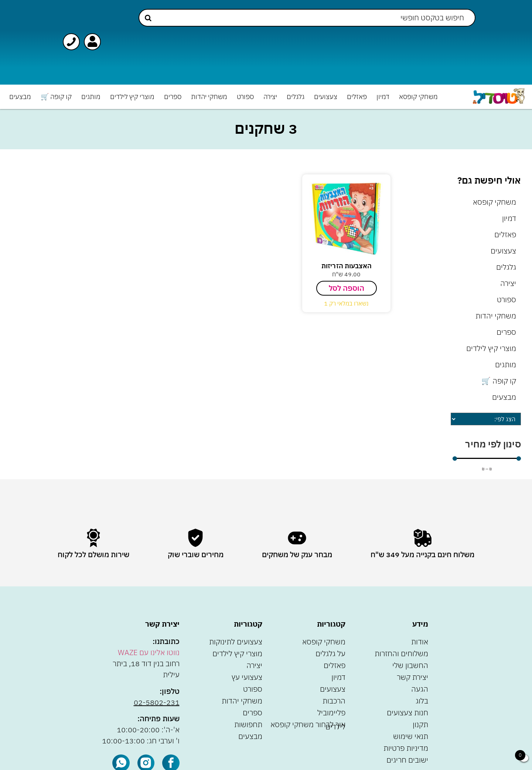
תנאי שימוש (411, 736)
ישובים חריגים (407, 760)
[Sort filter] (486, 419)
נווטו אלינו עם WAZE (149, 652)
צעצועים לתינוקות (236, 642)
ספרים (173, 97)
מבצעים (20, 97)
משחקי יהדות (209, 97)
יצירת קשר (412, 677)
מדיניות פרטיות (406, 748)
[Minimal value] (487, 459)
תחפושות (248, 724)
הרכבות (334, 701)
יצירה (270, 97)
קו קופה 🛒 (56, 97)
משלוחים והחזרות (401, 653)
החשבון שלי (410, 665)
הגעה (420, 689)
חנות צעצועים (407, 713)
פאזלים (357, 97)
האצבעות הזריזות (347, 266)
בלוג (422, 701)
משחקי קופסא (418, 97)
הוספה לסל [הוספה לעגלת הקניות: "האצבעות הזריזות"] (347, 288)
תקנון (420, 724)
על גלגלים (330, 653)
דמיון (383, 97)
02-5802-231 (157, 702)
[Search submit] (148, 18)
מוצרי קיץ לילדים (132, 97)
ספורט (245, 97)
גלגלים (296, 97)
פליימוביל (331, 713)
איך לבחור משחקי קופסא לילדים (308, 725)
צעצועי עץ (247, 677)
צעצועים (326, 97)
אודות (420, 642)
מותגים (91, 97)
